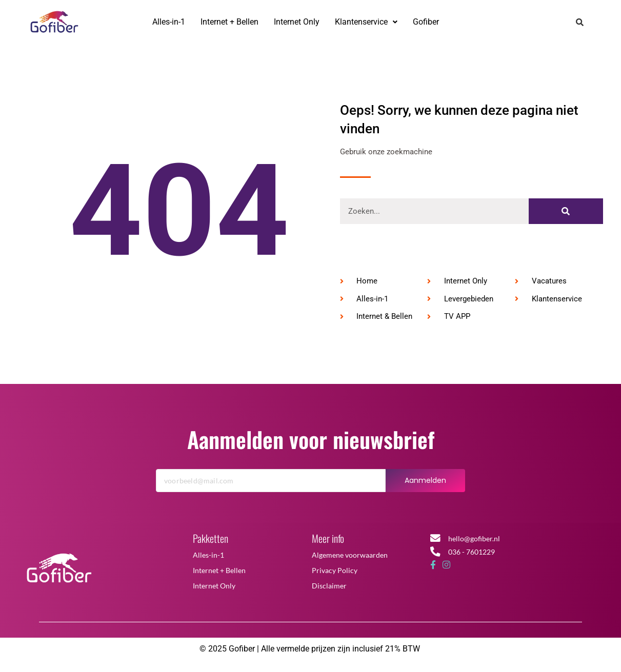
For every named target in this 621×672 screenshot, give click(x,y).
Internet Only (297, 22)
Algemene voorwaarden (350, 559)
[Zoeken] (566, 216)
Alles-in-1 (169, 22)
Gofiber (426, 22)
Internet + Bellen (229, 22)
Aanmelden (426, 484)
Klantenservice (366, 22)
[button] (366, 22)
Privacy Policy (335, 574)
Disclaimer (329, 590)
